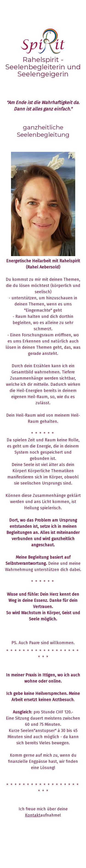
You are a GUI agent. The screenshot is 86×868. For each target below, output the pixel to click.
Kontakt (33, 815)
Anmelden (10, 859)
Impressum (10, 851)
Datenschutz (27, 851)
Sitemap (41, 851)
